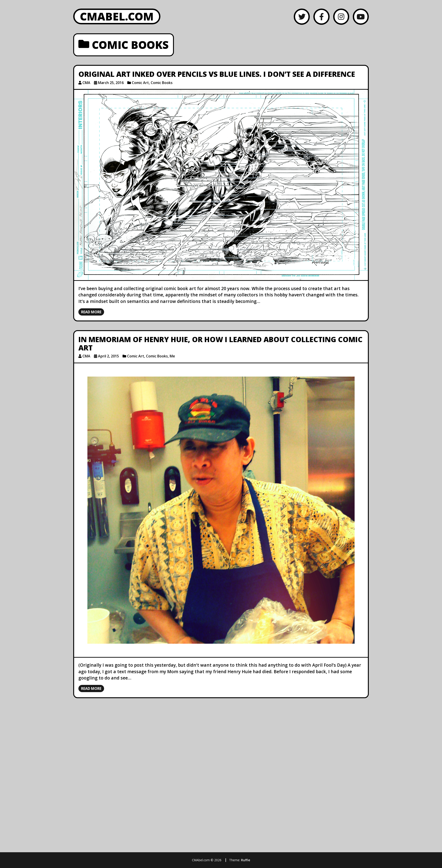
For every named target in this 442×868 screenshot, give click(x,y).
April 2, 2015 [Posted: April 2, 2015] (108, 356)
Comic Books (162, 83)
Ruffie (246, 860)
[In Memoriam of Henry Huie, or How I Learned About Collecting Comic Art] (221, 510)
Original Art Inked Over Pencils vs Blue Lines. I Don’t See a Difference (217, 74)
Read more (91, 312)
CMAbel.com (117, 16)
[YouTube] (361, 17)
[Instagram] (341, 17)
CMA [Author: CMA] (86, 83)
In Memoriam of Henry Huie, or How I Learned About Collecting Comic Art (220, 343)
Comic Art (140, 83)
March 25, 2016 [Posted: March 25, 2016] (111, 83)
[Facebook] (321, 17)
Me (172, 356)
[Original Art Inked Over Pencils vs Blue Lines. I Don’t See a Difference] (221, 185)
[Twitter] (302, 17)
